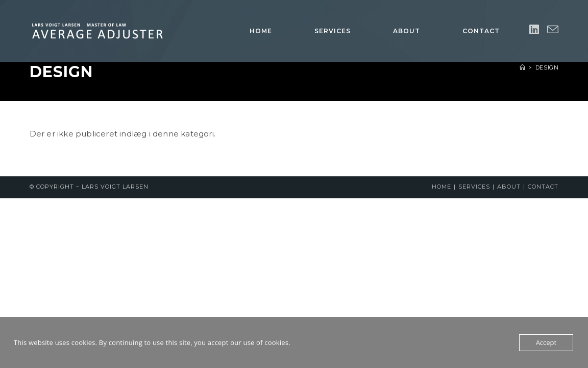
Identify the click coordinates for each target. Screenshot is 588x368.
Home (442, 187)
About (509, 187)
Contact (543, 187)
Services (474, 187)
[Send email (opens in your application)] (553, 30)
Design (547, 67)
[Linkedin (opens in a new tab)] (534, 30)
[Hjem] (523, 67)
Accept (546, 342)
